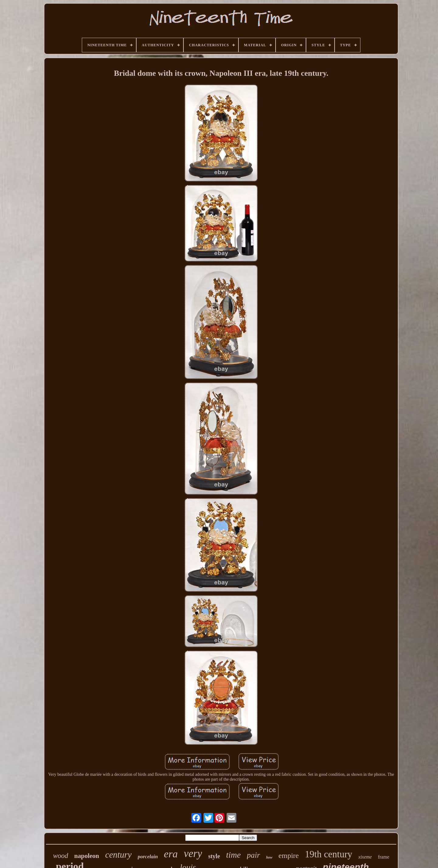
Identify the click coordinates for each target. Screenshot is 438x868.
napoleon (87, 856)
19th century (328, 854)
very (193, 854)
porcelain (148, 857)
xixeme (365, 857)
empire (289, 856)
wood (61, 856)
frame (383, 857)
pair (254, 855)
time (233, 855)
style (214, 856)
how (269, 857)
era (171, 854)
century (118, 855)
